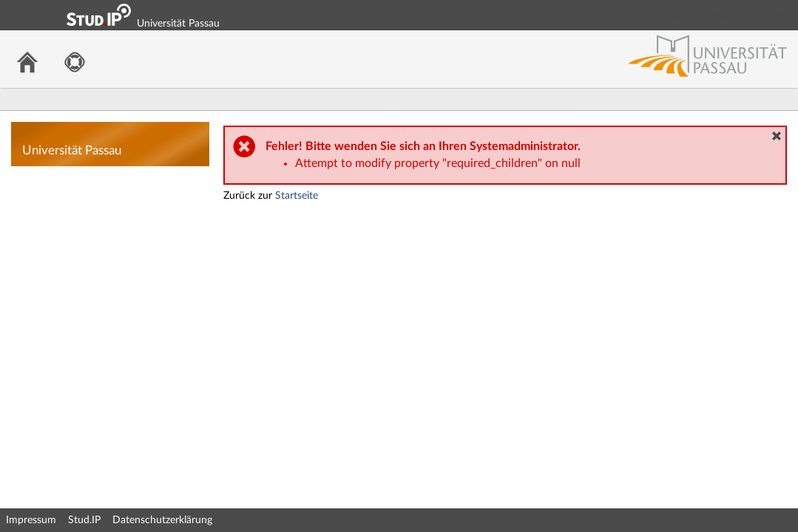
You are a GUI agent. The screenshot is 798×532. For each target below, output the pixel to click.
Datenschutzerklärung (162, 520)
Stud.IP (84, 520)
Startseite (297, 196)
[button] (777, 136)
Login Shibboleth (704, 15)
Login (780, 15)
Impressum (31, 520)
